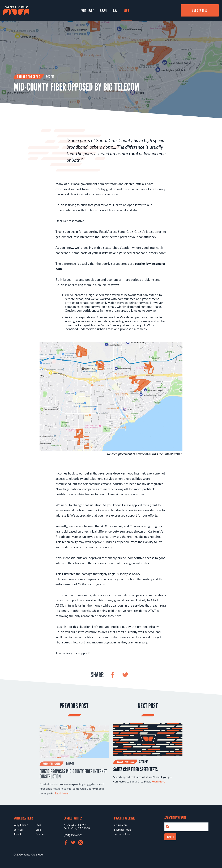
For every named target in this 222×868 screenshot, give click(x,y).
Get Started (200, 10)
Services (19, 830)
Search (170, 837)
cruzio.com (121, 825)
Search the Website (175, 818)
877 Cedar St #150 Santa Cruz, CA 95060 (77, 827)
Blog (126, 10)
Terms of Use (122, 834)
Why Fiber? (87, 10)
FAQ (115, 10)
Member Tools (123, 830)
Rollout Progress (29, 77)
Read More (158, 786)
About (103, 10)
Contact (40, 834)
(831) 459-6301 (73, 835)
